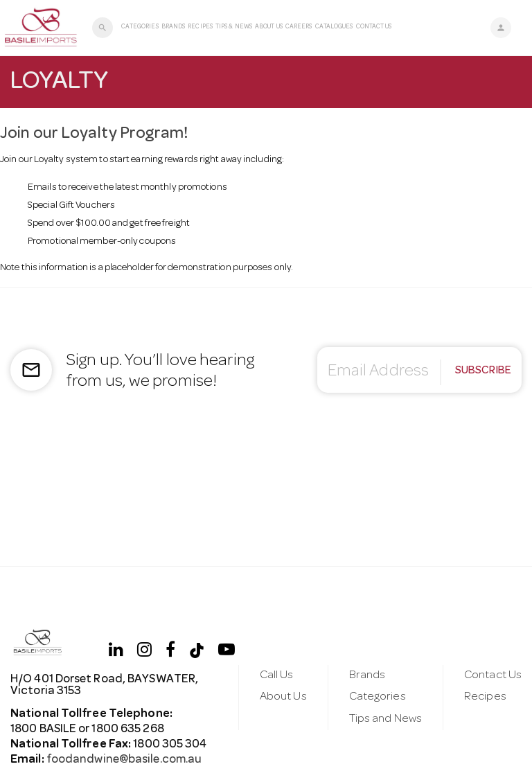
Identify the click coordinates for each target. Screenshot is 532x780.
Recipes (200, 27)
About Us (269, 27)
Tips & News (234, 27)
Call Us (277, 676)
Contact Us (374, 27)
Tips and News (385, 719)
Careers (299, 27)
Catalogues (334, 27)
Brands (174, 27)
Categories (140, 27)
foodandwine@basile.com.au (123, 760)
